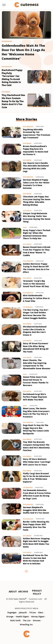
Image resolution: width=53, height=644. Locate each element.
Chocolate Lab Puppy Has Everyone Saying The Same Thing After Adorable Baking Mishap (37, 201)
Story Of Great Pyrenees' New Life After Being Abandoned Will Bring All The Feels (36, 348)
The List (27, 620)
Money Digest (38, 617)
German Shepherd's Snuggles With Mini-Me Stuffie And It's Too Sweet (36, 510)
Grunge (10, 617)
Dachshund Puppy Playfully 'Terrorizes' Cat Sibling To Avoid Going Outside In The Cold (12, 78)
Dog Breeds (6, 92)
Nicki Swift (15, 620)
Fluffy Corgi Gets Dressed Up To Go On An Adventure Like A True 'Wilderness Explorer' (36, 478)
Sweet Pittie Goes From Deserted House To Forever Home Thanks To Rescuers (36, 381)
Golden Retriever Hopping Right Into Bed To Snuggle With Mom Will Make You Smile (36, 543)
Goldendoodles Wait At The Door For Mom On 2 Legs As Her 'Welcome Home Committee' (23, 52)
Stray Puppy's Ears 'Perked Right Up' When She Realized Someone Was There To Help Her (37, 234)
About (13, 592)
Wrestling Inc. (26, 624)
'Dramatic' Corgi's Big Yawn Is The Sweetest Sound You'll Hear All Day (36, 284)
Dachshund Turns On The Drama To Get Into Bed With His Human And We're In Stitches (35, 559)
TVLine (32, 612)
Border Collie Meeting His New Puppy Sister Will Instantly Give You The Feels (36, 526)
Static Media (19, 599)
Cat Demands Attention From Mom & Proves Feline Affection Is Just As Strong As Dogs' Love (37, 494)
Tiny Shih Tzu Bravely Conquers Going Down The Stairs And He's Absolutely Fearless (36, 446)
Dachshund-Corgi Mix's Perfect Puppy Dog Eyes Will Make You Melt (35, 397)
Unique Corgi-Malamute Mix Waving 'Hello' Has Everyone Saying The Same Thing (37, 217)
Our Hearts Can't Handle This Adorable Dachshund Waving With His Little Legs (36, 167)
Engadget (12, 612)
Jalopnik (23, 612)
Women (37, 620)
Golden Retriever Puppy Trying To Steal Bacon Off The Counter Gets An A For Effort (36, 268)
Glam (41, 612)
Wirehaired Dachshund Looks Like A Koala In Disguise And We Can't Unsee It (35, 331)
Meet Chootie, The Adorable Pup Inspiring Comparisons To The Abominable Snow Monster (37, 364)
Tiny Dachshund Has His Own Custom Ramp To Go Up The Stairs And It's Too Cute (13, 101)
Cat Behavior (28, 307)
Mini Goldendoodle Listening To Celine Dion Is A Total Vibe (36, 298)
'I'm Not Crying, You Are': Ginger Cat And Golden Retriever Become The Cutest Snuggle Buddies (36, 314)
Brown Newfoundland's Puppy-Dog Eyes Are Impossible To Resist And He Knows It (35, 150)
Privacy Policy (37, 592)
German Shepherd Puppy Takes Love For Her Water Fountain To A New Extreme (36, 184)
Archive (23, 592)
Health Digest (22, 617)
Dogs (25, 227)
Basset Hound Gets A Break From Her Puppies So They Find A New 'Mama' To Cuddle (37, 251)
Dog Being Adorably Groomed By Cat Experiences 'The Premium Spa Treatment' (37, 134)
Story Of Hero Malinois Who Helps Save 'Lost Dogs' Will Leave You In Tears (37, 462)
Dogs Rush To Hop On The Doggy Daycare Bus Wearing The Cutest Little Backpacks (36, 429)
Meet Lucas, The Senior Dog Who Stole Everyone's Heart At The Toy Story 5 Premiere (36, 413)
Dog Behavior (7, 41)
